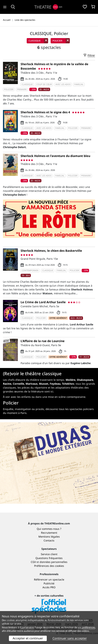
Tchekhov (68, 384)
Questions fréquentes (49, 558)
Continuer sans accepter (70, 638)
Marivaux (32, 384)
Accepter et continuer (28, 638)
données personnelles (54, 562)
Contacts (49, 540)
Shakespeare (85, 380)
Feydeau (55, 384)
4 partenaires (27, 627)
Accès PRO (49, 587)
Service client (49, 554)
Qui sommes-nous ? (49, 529)
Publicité (49, 583)
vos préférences (86, 627)
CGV (33, 562)
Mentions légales (49, 537)
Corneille (18, 384)
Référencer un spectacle (49, 579)
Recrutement (49, 533)
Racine (7, 384)
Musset (44, 384)
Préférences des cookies (49, 566)
